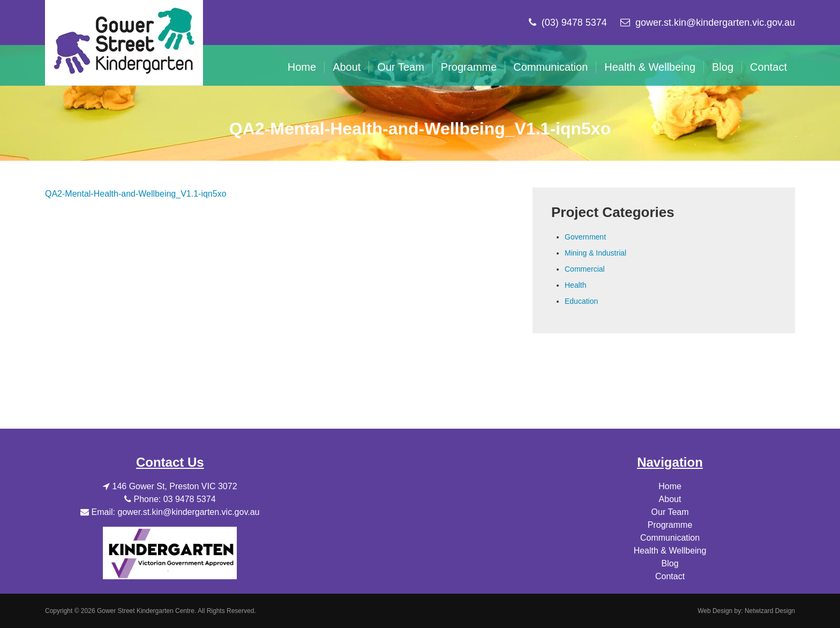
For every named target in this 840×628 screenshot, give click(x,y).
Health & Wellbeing (650, 67)
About (347, 67)
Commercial (585, 269)
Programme (469, 67)
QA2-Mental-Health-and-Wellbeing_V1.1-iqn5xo (136, 194)
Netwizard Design (770, 611)
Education (581, 301)
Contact (768, 67)
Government (585, 237)
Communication (550, 67)
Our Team (400, 67)
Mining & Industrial (595, 253)
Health (575, 285)
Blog (723, 67)
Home (302, 67)
